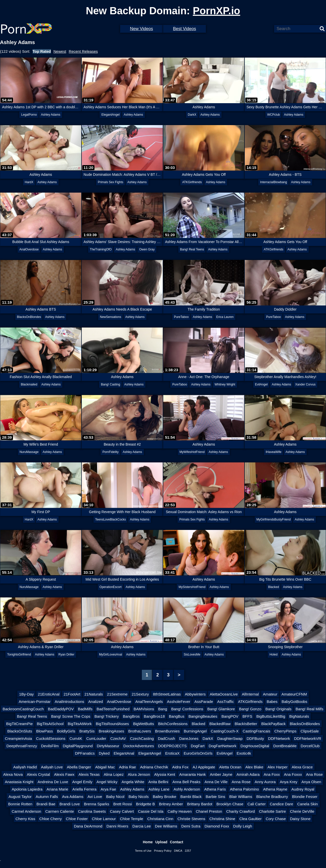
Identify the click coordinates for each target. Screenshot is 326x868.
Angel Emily (82, 782)
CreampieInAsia (18, 738)
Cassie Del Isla (151, 811)
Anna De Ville (216, 782)
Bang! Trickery (107, 716)
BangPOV (230, 716)
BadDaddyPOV (61, 709)
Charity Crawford (241, 811)
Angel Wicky (107, 782)
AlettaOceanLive (224, 694)
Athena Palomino (244, 789)
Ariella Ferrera (84, 789)
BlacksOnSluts (20, 731)
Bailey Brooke (165, 797)
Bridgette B (145, 804)
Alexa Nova (13, 774)
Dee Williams (166, 826)
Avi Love (95, 797)
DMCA (178, 851)
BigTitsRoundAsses (112, 724)
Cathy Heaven (180, 811)
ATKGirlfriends (192, 182)
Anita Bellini (158, 782)
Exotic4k (244, 753)
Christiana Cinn (160, 819)
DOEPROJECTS (172, 746)
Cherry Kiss (25, 819)
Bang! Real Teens (192, 249)
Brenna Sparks (96, 804)
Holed (273, 655)
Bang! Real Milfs (310, 709)
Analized (96, 702)
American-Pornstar (35, 702)
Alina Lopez (114, 774)
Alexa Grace (302, 767)
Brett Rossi (123, 804)
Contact (176, 842)
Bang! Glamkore (221, 709)
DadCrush (167, 738)
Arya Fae (108, 789)
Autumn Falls (47, 797)
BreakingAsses (112, 731)
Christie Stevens (191, 819)
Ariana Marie (57, 789)
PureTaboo (181, 317)
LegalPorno (29, 115)
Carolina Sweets (92, 811)
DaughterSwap (230, 738)
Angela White (133, 782)
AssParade (204, 702)
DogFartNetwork (222, 746)
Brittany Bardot (200, 804)
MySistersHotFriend (192, 587)
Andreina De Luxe (53, 782)
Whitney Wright (225, 384)
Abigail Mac (105, 767)
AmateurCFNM (294, 694)
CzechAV (118, 738)
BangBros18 (154, 716)
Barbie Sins (216, 797)
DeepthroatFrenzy (22, 746)
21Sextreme (117, 694)
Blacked (274, 587)
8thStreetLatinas (167, 694)
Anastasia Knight (19, 782)
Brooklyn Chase (230, 804)
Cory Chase (276, 819)
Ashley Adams (51, 115)
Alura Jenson (139, 774)
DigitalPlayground (78, 746)
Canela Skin (308, 804)
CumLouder (96, 738)
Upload (161, 842)
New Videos (141, 29)
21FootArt (72, 694)
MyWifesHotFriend (192, 452)
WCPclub (274, 115)
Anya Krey (288, 782)
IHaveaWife (274, 452)
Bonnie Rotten (20, 804)
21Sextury (140, 694)
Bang (163, 709)
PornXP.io (216, 11)
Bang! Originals (279, 709)
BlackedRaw (220, 724)
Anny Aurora (265, 782)
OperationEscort (111, 587)
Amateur (270, 694)
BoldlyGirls (66, 731)
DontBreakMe (285, 746)
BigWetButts (143, 724)
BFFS (247, 716)
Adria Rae (127, 767)
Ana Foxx (272, 774)
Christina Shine (222, 819)
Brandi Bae (46, 804)
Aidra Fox (180, 767)
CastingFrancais (256, 731)
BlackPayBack (274, 724)
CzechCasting (142, 738)
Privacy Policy (163, 851)
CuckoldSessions (51, 738)
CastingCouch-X (225, 731)
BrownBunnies (167, 731)
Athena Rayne (275, 789)
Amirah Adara (248, 774)
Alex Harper (277, 767)
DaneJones (189, 738)
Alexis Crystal (38, 774)
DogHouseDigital (255, 746)
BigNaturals (299, 716)
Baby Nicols (138, 797)
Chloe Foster (77, 819)
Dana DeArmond (88, 826)
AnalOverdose (29, 249)
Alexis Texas (89, 774)
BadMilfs (85, 709)
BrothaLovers (140, 731)
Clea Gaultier (251, 819)
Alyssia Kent (165, 774)
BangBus (177, 716)
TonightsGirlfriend (19, 655)
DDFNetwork (279, 738)
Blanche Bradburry (272, 797)
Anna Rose (241, 782)
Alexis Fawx (64, 774)
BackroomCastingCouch (23, 709)
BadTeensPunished (113, 709)
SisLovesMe (192, 655)
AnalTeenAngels (149, 702)
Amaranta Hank (193, 774)
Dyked (104, 753)
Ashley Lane (159, 789)
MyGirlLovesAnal (111, 655)
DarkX (192, 115)
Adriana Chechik (154, 767)
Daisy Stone (300, 819)
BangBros (131, 716)
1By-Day (26, 694)
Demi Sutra (191, 826)
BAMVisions (144, 709)
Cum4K (76, 738)
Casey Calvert (122, 811)
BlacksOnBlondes (29, 317)
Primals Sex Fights (111, 182)
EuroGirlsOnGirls (198, 753)
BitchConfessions (173, 724)
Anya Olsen (311, 782)
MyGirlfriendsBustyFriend (274, 519)
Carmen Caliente (60, 811)
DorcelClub (310, 746)
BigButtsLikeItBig (271, 716)
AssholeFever (179, 702)
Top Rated (42, 51)
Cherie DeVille (302, 811)
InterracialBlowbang (273, 182)
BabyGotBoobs (295, 702)
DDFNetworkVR (308, 738)
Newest (60, 51)
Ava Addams (73, 797)
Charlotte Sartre (273, 811)
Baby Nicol (115, 797)
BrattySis (87, 731)
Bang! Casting (110, 384)
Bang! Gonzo (250, 709)
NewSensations (110, 317)
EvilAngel (261, 384)
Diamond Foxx (217, 826)
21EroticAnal (49, 694)
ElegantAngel (110, 115)
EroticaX (172, 753)
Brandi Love (70, 804)
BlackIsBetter (246, 724)
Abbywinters (195, 694)
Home (148, 842)
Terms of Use (143, 851)
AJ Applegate (204, 767)
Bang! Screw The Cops (71, 716)
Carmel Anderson (26, 811)
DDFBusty (255, 738)
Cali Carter (257, 804)
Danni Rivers (117, 826)
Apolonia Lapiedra (27, 789)
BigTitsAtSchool (50, 724)
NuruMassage (29, 452)
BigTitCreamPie (19, 724)
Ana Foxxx (293, 774)
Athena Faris (215, 789)
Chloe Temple (132, 819)
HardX (29, 182)
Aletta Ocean (230, 767)
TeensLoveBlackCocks (111, 519)
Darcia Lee (142, 826)
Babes (272, 702)
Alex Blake (254, 767)
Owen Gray (147, 249)
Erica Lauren (225, 317)
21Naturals (94, 694)
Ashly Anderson (187, 789)
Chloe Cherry (50, 819)
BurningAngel (195, 731)
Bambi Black (191, 797)
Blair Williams (241, 797)
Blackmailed (29, 384)
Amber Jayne (221, 774)
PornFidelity (110, 452)
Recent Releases (83, 51)
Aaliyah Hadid (25, 767)
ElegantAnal (124, 753)
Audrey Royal (303, 789)
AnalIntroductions (70, 702)
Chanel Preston (209, 811)
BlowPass (45, 731)
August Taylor (20, 797)
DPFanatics (85, 753)
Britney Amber (171, 804)
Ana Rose (315, 774)
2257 (188, 851)
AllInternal (250, 694)
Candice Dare (281, 804)
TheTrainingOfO (101, 249)
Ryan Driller (66, 655)
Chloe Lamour (104, 819)
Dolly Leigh (243, 826)
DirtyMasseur (108, 746)
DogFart (198, 746)
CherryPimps (285, 731)
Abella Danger (79, 767)
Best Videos (184, 29)
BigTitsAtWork (80, 724)
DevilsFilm (50, 746)
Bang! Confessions (187, 709)
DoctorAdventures (139, 746)
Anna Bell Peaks (186, 782)
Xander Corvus (305, 384)
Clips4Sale (310, 731)
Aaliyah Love (52, 767)
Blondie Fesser (305, 797)
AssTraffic (226, 702)
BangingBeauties (203, 716)
